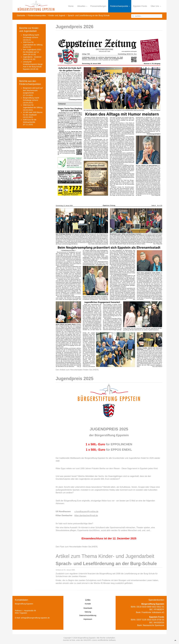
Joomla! (66, 640)
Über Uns (155, 6)
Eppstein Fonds (140, 6)
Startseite (21, 15)
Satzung (88, 612)
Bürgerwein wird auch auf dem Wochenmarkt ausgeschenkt (33, 90)
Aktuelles (81, 6)
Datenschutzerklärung (88, 615)
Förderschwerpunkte (119, 6)
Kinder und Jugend (57, 15)
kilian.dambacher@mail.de (86, 515)
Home (71, 6)
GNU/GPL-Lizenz (90, 640)
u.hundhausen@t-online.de (86, 511)
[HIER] (96, 370)
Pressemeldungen (98, 6)
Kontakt (88, 604)
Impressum (88, 619)
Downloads (88, 608)
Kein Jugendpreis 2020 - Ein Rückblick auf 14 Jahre (32, 52)
